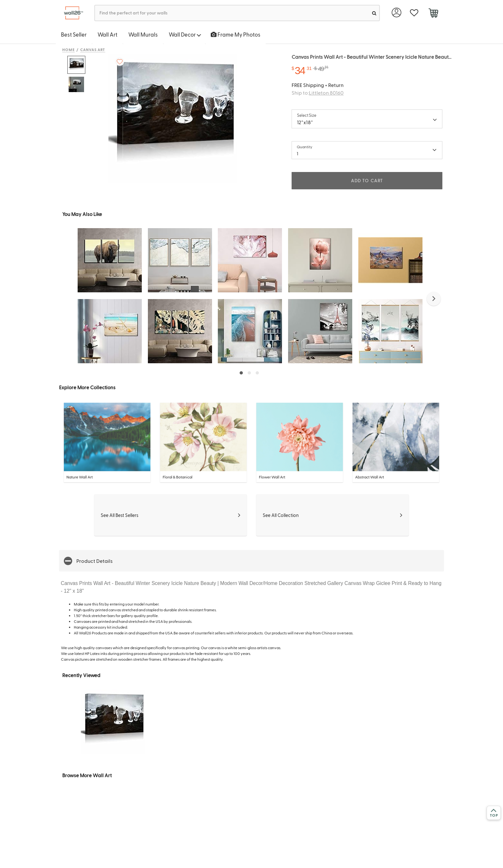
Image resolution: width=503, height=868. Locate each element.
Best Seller (74, 34)
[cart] (433, 14)
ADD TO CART (367, 180)
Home (68, 49)
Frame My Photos (236, 34)
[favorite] (414, 13)
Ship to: (318, 93)
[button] (434, 299)
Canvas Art (93, 49)
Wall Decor (185, 34)
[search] (374, 13)
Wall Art (107, 34)
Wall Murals (143, 34)
